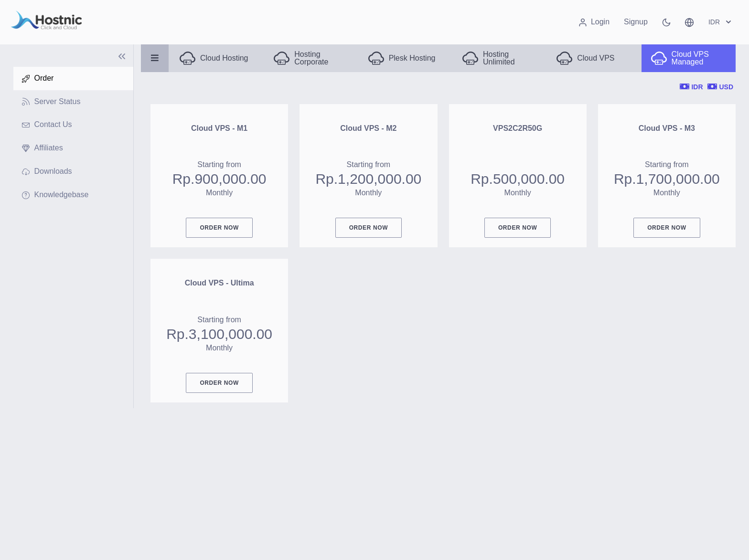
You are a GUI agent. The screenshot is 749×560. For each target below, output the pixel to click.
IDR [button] (721, 22)
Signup (636, 22)
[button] (689, 22)
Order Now (219, 228)
